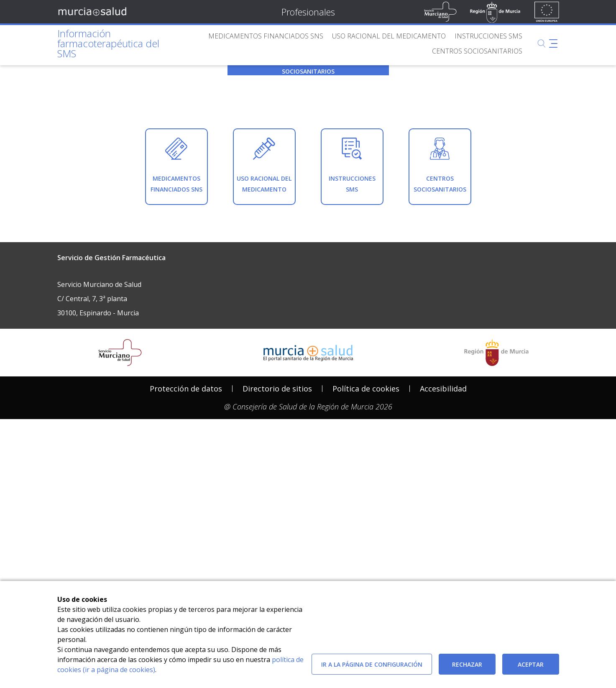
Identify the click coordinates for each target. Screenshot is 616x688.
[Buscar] (542, 43)
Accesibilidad (443, 550)
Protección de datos (186, 550)
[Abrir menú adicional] (553, 43)
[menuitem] (266, 36)
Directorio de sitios (277, 550)
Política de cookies (366, 550)
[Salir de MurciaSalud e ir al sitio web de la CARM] (496, 514)
